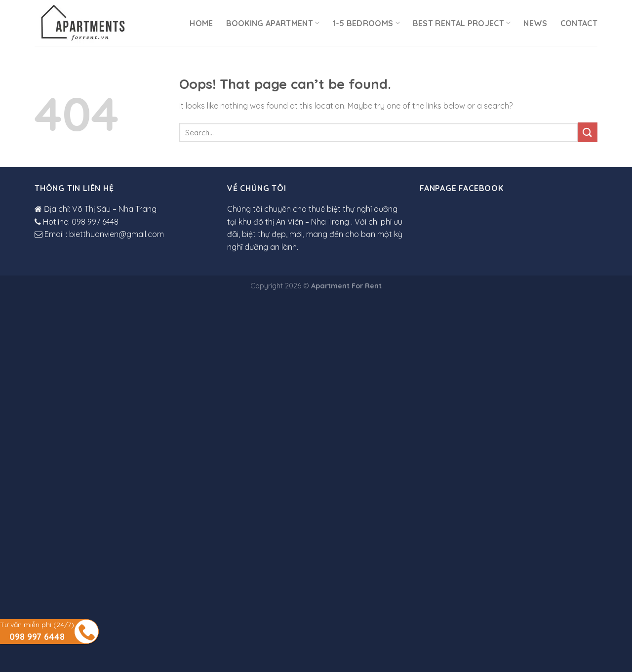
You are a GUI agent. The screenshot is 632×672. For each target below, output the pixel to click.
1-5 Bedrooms (366, 23)
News (535, 23)
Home (201, 23)
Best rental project (462, 23)
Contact (579, 23)
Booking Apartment (273, 23)
